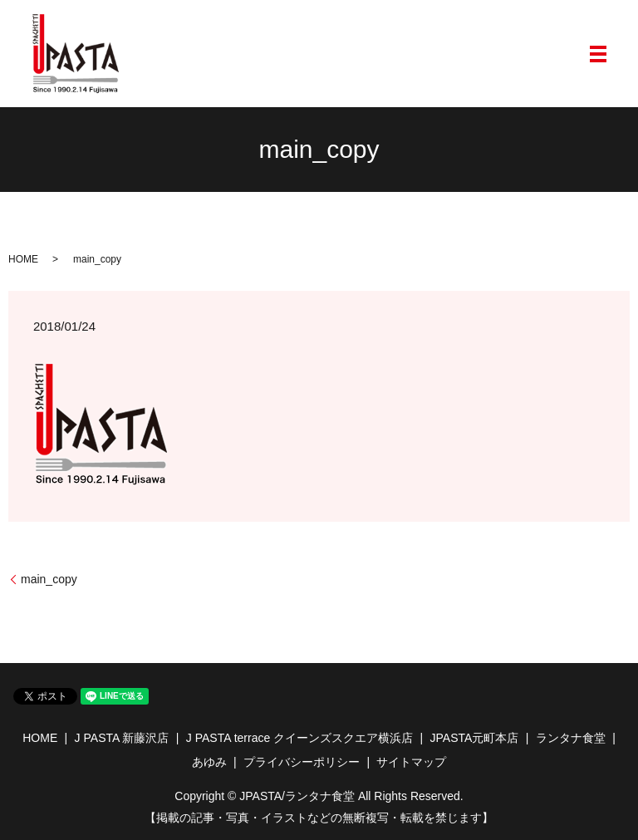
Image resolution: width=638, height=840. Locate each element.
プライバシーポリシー (302, 762)
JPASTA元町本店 (475, 738)
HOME (23, 259)
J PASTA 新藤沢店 (122, 738)
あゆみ (209, 762)
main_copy (49, 579)
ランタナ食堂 (571, 738)
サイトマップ (411, 762)
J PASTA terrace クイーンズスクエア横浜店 (299, 738)
